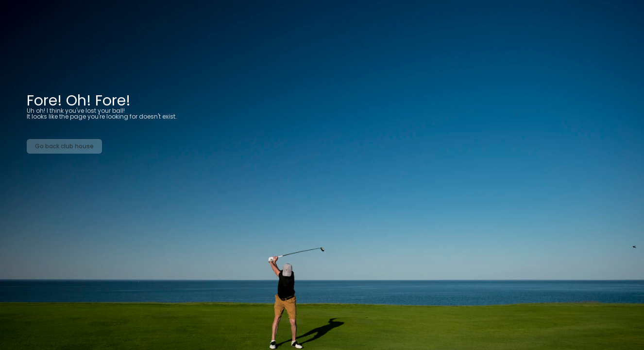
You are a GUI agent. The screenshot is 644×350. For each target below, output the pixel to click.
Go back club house (64, 146)
